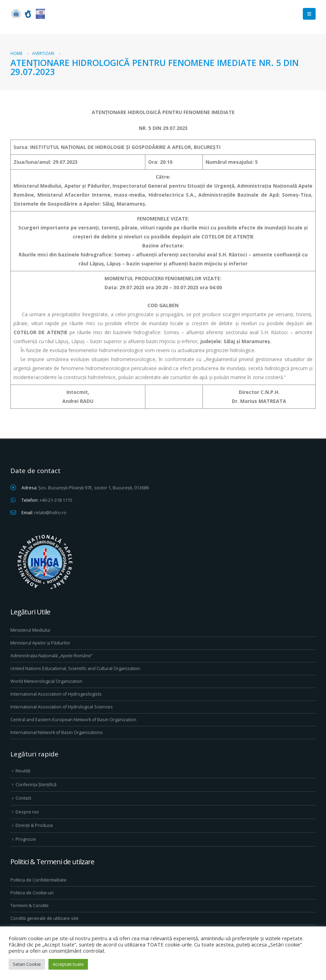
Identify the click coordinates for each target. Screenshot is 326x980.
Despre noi (27, 812)
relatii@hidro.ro (50, 513)
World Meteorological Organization (46, 681)
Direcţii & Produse (34, 825)
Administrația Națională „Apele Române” (51, 656)
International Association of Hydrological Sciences (62, 707)
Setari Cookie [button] (27, 964)
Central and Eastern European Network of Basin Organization (73, 720)
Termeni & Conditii (29, 906)
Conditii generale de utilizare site (44, 918)
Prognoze (26, 839)
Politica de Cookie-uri (32, 893)
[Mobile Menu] (309, 14)
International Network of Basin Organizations (57, 732)
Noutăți (23, 771)
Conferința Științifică (36, 785)
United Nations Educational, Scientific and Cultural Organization (75, 668)
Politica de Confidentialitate (38, 880)
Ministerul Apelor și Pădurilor (40, 643)
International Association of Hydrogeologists (56, 694)
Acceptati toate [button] (68, 964)
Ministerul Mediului (30, 630)
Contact (23, 798)
